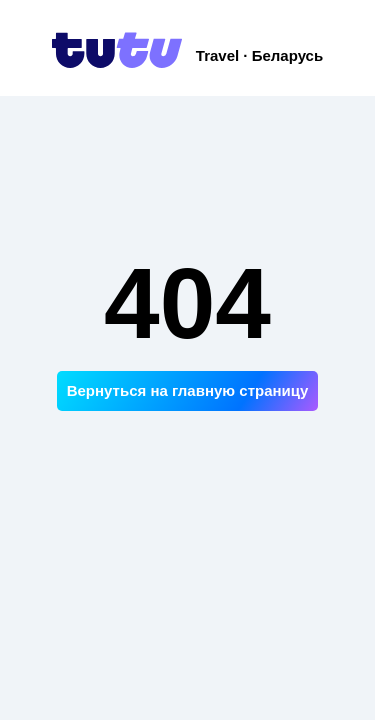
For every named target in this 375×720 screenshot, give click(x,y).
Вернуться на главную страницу (188, 390)
